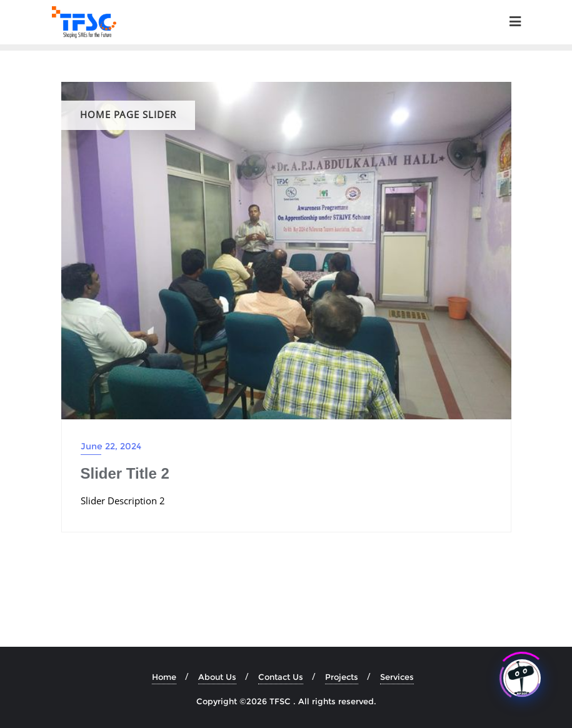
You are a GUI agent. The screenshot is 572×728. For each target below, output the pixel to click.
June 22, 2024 (111, 446)
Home (164, 677)
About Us (217, 677)
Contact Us (281, 677)
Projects (342, 677)
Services (397, 677)
